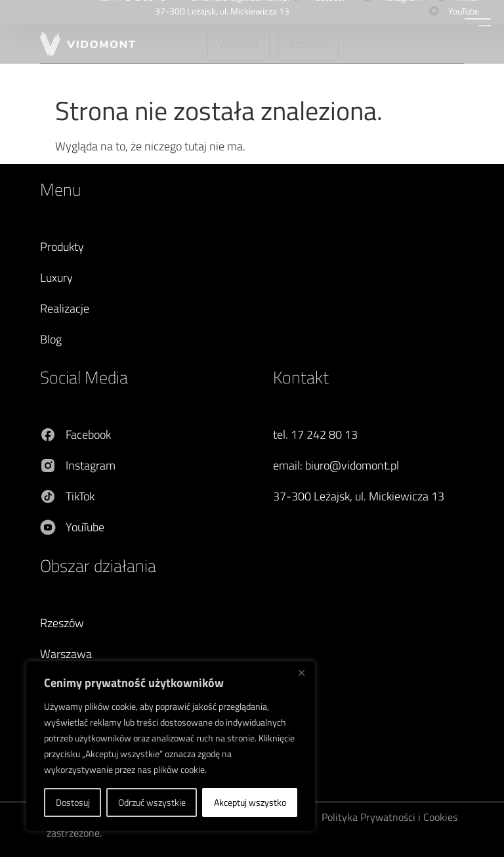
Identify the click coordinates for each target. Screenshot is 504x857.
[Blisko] (301, 672)
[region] (171, 746)
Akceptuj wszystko (250, 802)
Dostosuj (73, 802)
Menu (60, 189)
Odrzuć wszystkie (152, 802)
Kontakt (301, 377)
